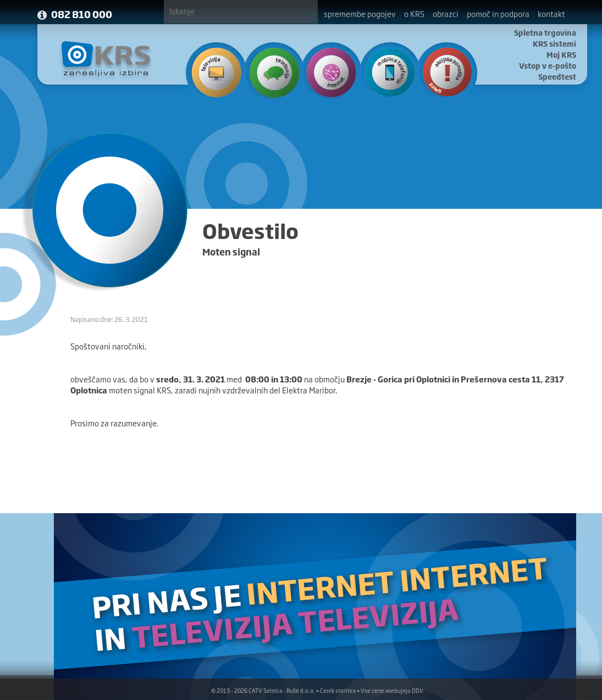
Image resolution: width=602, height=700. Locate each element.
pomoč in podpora (498, 13)
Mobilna (385, 71)
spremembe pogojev (360, 13)
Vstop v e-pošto (548, 65)
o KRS (414, 13)
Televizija (215, 71)
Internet (328, 71)
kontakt (551, 13)
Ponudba (442, 71)
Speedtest (557, 76)
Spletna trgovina (545, 32)
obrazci (446, 13)
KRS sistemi (554, 43)
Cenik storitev (338, 690)
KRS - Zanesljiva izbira (106, 59)
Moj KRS (561, 54)
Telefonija (272, 71)
